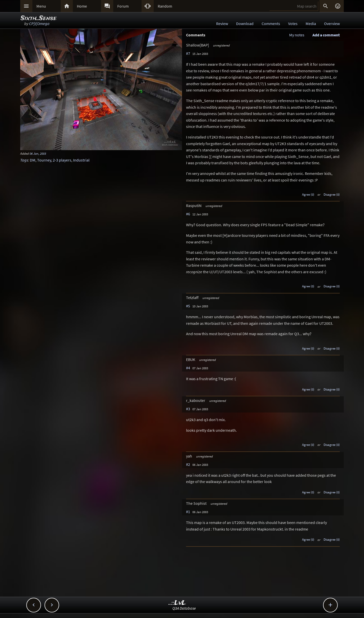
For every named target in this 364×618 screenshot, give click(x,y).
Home (82, 6)
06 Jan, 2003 (38, 153)
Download (245, 24)
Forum (123, 6)
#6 (188, 214)
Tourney (44, 160)
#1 (188, 512)
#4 (188, 368)
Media (311, 24)
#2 (188, 464)
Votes (293, 24)
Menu (41, 6)
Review (222, 24)
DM (33, 160)
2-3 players (62, 160)
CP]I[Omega (39, 24)
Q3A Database (184, 608)
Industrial (81, 160)
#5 (188, 306)
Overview (332, 24)
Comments (271, 24)
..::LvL (177, 603)
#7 (188, 53)
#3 (188, 409)
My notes (297, 35)
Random (165, 6)
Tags (24, 160)
